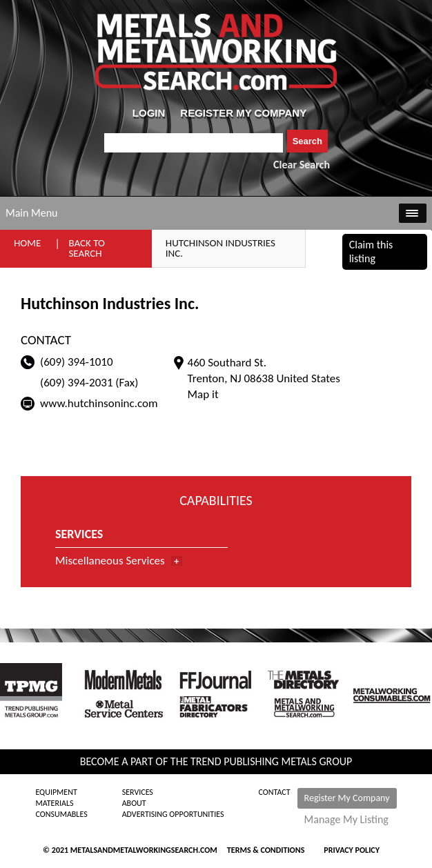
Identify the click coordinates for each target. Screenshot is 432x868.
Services (138, 792)
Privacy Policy (352, 850)
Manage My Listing (346, 820)
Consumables (61, 814)
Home (27, 243)
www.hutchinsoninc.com (99, 403)
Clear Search (302, 165)
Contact (275, 792)
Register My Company (347, 798)
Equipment (56, 792)
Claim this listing (371, 251)
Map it (203, 394)
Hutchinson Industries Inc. (220, 248)
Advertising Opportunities (173, 814)
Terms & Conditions (266, 850)
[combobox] (194, 143)
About (134, 803)
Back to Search (87, 248)
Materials (54, 803)
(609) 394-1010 (77, 362)
